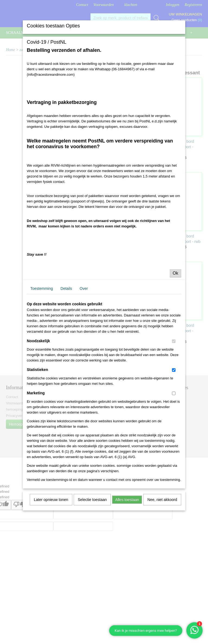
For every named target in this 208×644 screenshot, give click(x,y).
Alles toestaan (127, 500)
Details (66, 288)
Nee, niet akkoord (162, 500)
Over (84, 288)
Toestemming (42, 288)
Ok (175, 273)
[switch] (174, 341)
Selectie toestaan (92, 500)
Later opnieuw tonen (51, 500)
